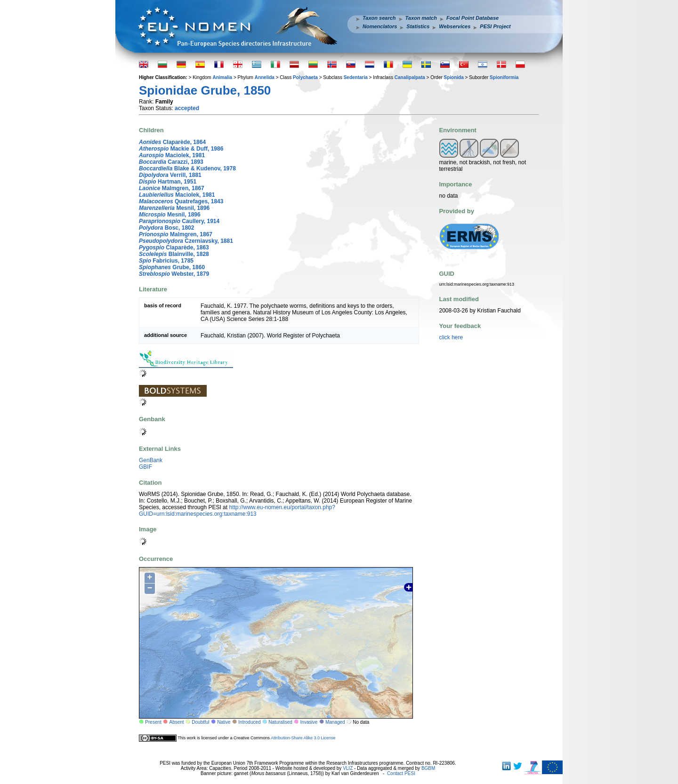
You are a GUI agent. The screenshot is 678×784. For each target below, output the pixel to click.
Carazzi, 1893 (171, 162)
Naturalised (280, 722)
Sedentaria (356, 77)
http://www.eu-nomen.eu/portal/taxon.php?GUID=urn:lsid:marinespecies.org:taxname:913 (237, 511)
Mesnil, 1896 (174, 208)
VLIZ (348, 768)
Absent (177, 722)
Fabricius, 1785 (166, 261)
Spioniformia (504, 77)
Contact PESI (401, 773)
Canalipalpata (410, 77)
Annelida (265, 77)
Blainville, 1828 (174, 254)
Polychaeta (305, 77)
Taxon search (379, 18)
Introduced (249, 722)
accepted (187, 108)
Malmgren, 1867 (172, 188)
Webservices (455, 26)
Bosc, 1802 (166, 228)
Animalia (222, 77)
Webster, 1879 (174, 274)
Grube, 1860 (172, 267)
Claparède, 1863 (174, 248)
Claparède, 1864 (172, 142)
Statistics (418, 26)
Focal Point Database (472, 18)
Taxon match (421, 18)
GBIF (145, 467)
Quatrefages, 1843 (181, 201)
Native (224, 722)
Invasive (309, 722)
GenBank (151, 460)
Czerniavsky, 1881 (186, 241)
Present (153, 722)
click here (451, 337)
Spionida (454, 77)
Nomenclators (380, 26)
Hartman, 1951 (168, 182)
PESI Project (495, 26)
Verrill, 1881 (170, 175)
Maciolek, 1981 (172, 155)
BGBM (428, 768)
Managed (335, 722)
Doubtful (200, 722)
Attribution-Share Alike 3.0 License (303, 738)
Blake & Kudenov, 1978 (187, 168)
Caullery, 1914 (179, 221)
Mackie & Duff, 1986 (181, 149)
